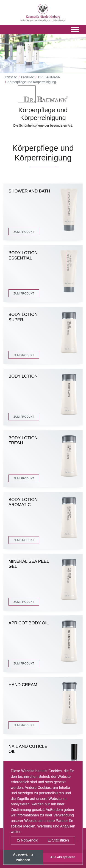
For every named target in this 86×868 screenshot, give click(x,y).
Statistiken (58, 840)
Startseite (10, 77)
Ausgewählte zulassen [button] (23, 857)
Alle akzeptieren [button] (63, 857)
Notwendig (28, 840)
